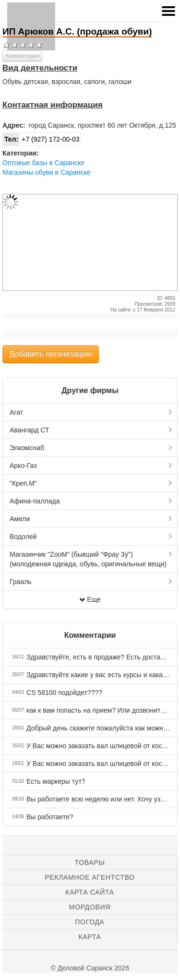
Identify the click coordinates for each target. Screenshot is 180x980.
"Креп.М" (91, 483)
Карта (90, 937)
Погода (90, 922)
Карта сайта (90, 892)
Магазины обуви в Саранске (46, 172)
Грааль (91, 582)
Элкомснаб (91, 448)
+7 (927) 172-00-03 (41, 139)
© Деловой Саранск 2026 (90, 968)
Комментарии (22, 56)
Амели (91, 519)
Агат (91, 412)
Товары (90, 862)
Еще (90, 599)
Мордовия (90, 907)
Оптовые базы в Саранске (43, 163)
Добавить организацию (51, 354)
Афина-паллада (91, 501)
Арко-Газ (91, 466)
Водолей (91, 537)
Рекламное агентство (90, 877)
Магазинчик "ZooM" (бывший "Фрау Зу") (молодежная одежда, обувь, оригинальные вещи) (91, 559)
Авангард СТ (91, 430)
